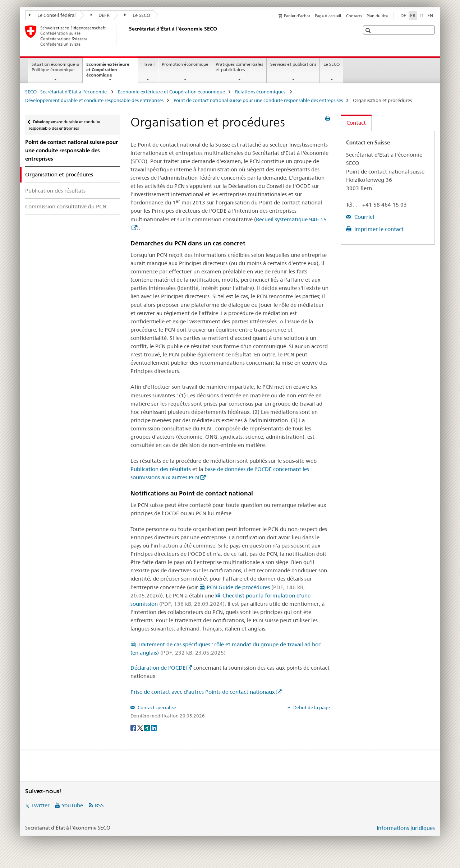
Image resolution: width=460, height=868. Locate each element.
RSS (99, 805)
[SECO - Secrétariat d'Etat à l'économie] (128, 36)
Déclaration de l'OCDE (158, 668)
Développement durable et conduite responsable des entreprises (94, 100)
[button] (369, 30)
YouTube (72, 805)
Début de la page (311, 707)
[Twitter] (141, 728)
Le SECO (137, 15)
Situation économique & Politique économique (55, 67)
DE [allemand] (403, 15)
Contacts (354, 16)
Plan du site (377, 16)
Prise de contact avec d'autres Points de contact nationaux (203, 692)
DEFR (100, 15)
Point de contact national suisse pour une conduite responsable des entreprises (258, 100)
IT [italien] (421, 15)
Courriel (364, 217)
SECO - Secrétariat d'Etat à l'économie (66, 92)
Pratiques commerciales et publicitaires (239, 67)
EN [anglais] (430, 15)
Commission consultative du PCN (66, 206)
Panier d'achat (297, 16)
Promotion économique (185, 64)
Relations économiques (261, 92)
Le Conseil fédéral (52, 15)
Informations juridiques (406, 828)
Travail (148, 64)
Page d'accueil (328, 16)
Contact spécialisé (156, 707)
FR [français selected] (413, 15)
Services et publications (293, 64)
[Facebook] (134, 728)
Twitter (40, 805)
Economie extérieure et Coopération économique (108, 72)
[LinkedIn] (154, 728)
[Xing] (148, 728)
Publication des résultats (55, 191)
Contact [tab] (356, 123)
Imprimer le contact (378, 229)
